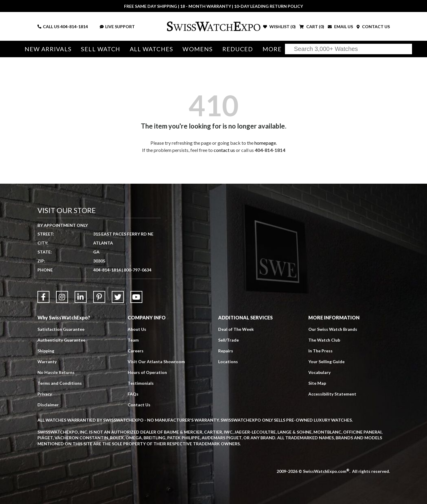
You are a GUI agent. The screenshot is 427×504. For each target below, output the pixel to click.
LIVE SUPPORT (117, 27)
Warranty (47, 362)
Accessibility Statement (332, 394)
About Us (137, 329)
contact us (224, 150)
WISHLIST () (279, 27)
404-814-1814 (74, 27)
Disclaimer (48, 405)
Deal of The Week (236, 329)
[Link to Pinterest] (99, 297)
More (272, 49)
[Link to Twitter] (118, 297)
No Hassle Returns (56, 372)
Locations (228, 362)
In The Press (320, 351)
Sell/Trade (228, 340)
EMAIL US (340, 27)
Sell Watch (101, 49)
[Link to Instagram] (62, 297)
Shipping (46, 351)
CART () (312, 27)
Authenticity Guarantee (61, 340)
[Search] (348, 49)
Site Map (317, 383)
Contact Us (139, 405)
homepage (265, 143)
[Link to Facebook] (43, 297)
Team (133, 340)
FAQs (133, 394)
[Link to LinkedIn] (81, 297)
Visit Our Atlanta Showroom (156, 362)
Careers (136, 351)
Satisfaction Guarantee (61, 329)
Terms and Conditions (60, 383)
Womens (198, 49)
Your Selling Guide (326, 362)
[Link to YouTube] (136, 297)
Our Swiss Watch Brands (333, 329)
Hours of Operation (147, 372)
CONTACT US (373, 27)
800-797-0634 (138, 270)
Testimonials (141, 383)
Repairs (226, 351)
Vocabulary (319, 372)
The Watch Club (324, 340)
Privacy (45, 394)
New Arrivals (48, 49)
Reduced (238, 49)
